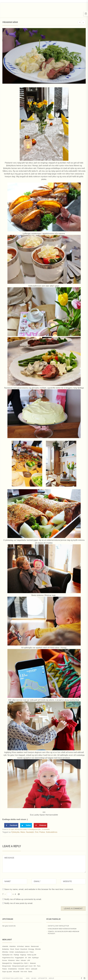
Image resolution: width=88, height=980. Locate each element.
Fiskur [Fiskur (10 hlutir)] (32, 952)
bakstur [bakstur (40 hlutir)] (27, 946)
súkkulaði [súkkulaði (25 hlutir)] (34, 969)
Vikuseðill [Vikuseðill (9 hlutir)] (16, 972)
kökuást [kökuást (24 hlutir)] (23, 960)
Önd (37, 832)
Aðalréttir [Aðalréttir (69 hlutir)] (5, 946)
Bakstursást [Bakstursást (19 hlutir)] (35, 946)
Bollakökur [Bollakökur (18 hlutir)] (6, 949)
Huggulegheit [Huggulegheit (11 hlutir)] (19, 958)
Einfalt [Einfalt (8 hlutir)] (12, 952)
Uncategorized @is (35, 829)
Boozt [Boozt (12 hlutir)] (12, 949)
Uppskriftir (43, 978)
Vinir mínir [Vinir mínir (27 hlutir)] (24, 972)
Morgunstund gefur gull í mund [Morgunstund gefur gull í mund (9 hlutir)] (22, 966)
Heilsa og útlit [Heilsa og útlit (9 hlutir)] (32, 955)
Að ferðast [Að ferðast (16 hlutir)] (20, 946)
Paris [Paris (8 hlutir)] (39, 966)
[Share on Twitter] (26, 825)
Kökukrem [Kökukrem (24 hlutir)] (12, 960)
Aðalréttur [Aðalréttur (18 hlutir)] (13, 946)
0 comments (46, 829)
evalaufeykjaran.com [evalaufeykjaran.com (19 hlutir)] (22, 952)
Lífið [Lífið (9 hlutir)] (28, 960)
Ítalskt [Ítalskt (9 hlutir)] (30, 972)
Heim (28, 978)
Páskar (42, 832)
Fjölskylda (15, 832)
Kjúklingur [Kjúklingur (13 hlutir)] (35, 958)
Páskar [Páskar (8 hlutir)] (5, 969)
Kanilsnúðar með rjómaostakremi (62, 929)
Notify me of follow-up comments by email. (23, 899)
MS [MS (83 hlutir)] (35, 966)
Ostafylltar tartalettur (58, 926)
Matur (23, 832)
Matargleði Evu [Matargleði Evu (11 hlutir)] (7, 963)
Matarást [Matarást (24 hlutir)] (33, 963)
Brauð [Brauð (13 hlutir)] (17, 949)
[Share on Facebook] (11, 825)
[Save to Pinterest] (41, 825)
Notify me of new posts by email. (19, 903)
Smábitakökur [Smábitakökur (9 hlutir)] (13, 969)
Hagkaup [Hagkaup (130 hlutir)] (23, 955)
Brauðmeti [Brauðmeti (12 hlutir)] (24, 949)
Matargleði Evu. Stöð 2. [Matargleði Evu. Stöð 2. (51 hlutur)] (21, 963)
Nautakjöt (30, 832)
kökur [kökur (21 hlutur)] (18, 960)
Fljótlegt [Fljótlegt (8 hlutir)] (16, 955)
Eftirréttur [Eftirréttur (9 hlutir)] (5, 952)
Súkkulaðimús (52, 832)
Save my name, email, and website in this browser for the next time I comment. (39, 889)
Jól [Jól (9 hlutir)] (26, 958)
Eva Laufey (23, 829)
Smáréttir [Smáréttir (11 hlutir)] (21, 969)
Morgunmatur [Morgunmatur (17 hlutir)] (7, 966)
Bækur (51, 978)
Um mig (34, 978)
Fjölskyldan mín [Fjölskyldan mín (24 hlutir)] (7, 955)
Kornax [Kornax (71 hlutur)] (5, 960)
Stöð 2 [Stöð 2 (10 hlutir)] (28, 969)
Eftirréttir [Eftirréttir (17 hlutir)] (38, 949)
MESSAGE (44, 864)
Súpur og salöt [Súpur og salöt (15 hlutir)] (7, 972)
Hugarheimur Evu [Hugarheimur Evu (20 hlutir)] (8, 958)
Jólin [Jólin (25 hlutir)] (29, 958)
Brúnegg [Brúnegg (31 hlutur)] (31, 949)
